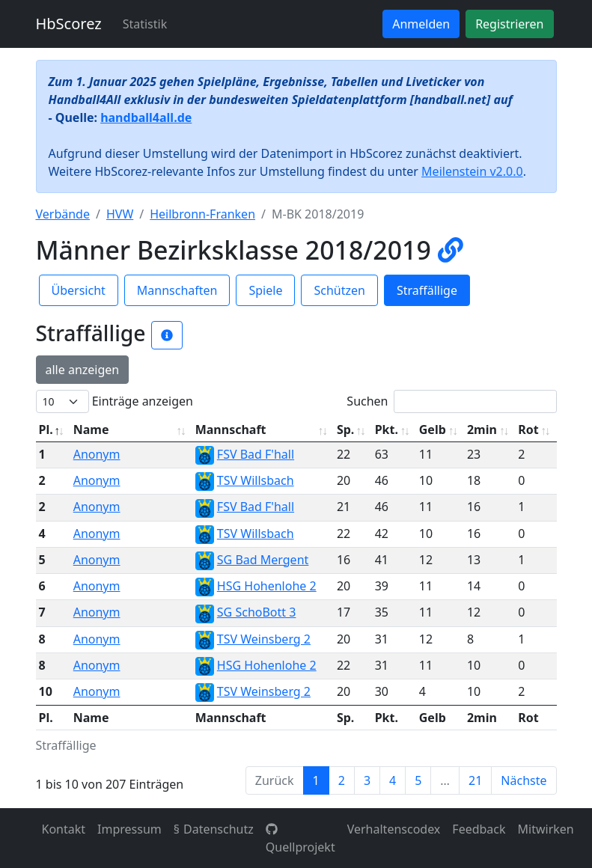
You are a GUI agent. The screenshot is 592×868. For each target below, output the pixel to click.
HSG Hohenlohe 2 (267, 586)
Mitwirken (546, 829)
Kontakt (64, 829)
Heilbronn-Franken (202, 214)
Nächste (524, 780)
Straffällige (427, 290)
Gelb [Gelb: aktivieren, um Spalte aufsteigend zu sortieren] (433, 430)
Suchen (451, 401)
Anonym (97, 454)
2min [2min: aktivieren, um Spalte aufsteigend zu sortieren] (482, 430)
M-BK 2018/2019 (318, 214)
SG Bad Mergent (263, 560)
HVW (120, 214)
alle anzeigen (83, 370)
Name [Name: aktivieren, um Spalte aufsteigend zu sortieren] (91, 430)
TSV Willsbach (256, 480)
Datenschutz (219, 829)
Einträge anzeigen (115, 401)
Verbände (63, 214)
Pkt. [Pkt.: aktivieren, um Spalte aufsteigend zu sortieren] (387, 430)
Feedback (479, 829)
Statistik (145, 24)
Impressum (129, 829)
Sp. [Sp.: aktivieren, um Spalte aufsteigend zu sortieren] (345, 430)
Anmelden (421, 24)
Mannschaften (177, 290)
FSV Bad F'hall (256, 454)
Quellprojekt (300, 839)
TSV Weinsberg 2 (264, 639)
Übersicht (79, 290)
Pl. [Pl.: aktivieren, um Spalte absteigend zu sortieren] (46, 430)
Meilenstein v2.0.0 (472, 171)
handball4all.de (146, 117)
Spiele (265, 290)
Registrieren (509, 24)
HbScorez (69, 24)
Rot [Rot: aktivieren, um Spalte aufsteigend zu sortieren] (528, 430)
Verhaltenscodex (394, 829)
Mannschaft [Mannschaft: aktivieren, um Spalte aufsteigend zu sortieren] (231, 430)
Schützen (339, 290)
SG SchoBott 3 (257, 612)
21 (475, 780)
